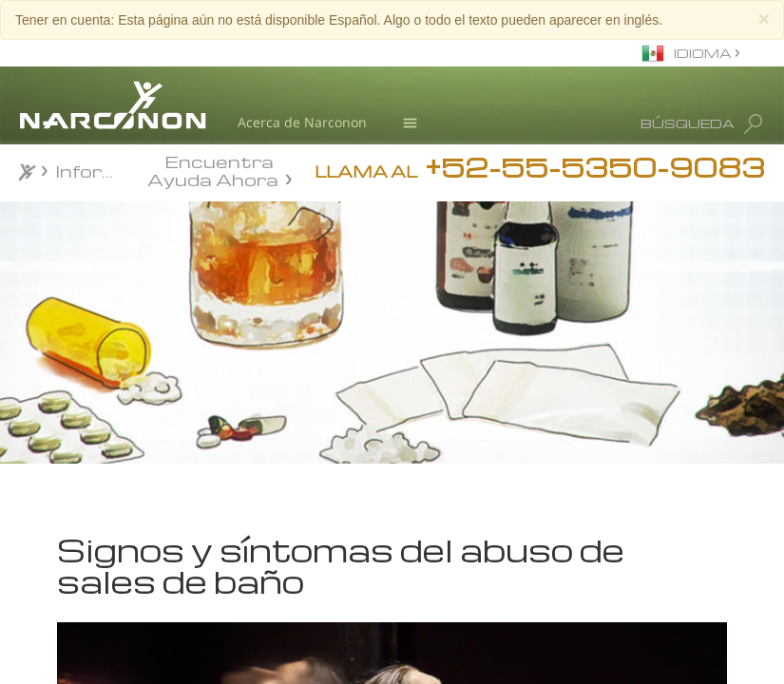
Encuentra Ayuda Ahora (213, 169)
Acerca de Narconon (302, 122)
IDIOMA (704, 53)
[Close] (764, 19)
